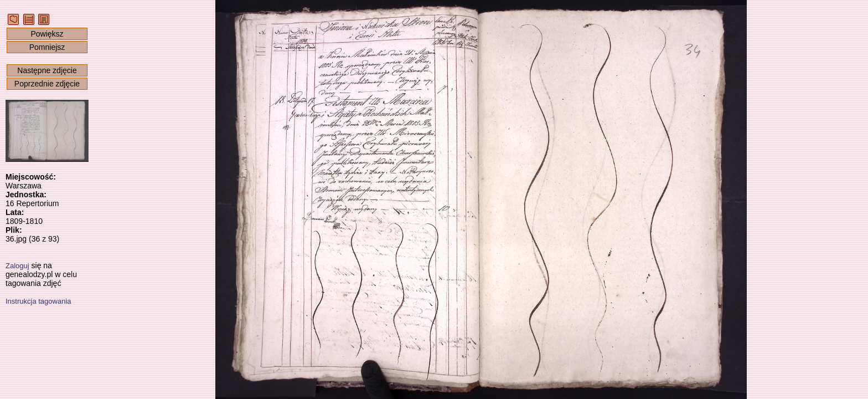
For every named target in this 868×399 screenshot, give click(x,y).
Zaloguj (17, 266)
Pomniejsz (47, 47)
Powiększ (47, 34)
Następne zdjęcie (47, 70)
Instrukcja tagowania (38, 301)
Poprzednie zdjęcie (47, 84)
